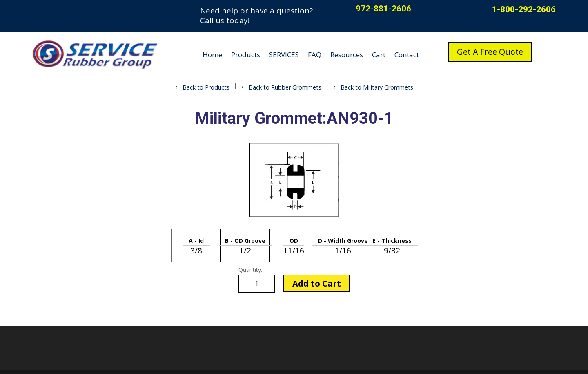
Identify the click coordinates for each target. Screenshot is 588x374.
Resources (347, 55)
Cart (379, 55)
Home (212, 55)
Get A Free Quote (490, 52)
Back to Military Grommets (377, 87)
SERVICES (284, 55)
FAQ (315, 55)
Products (246, 55)
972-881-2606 (383, 9)
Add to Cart (317, 283)
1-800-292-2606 (524, 9)
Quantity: (250, 270)
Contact (407, 55)
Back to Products (206, 87)
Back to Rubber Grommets (285, 87)
